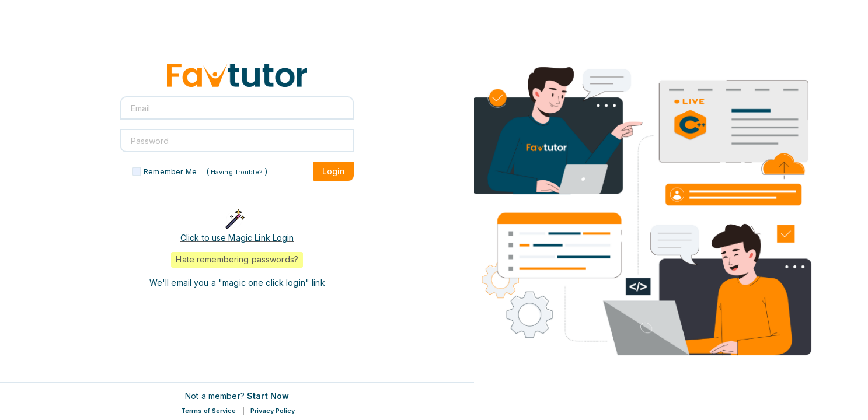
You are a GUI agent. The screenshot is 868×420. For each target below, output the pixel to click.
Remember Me (170, 171)
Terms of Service (208, 411)
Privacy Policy (273, 411)
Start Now (268, 396)
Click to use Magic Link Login (237, 238)
